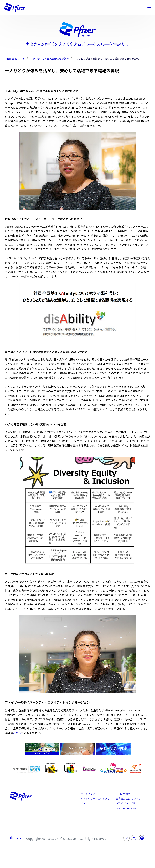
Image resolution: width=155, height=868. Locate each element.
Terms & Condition (126, 808)
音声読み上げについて (128, 799)
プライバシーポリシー (128, 803)
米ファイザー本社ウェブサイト (95, 801)
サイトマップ (88, 794)
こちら (17, 733)
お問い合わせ (123, 794)
